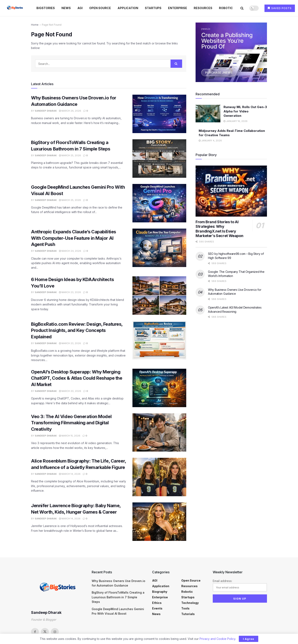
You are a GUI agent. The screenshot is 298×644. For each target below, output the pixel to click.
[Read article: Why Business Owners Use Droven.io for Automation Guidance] (159, 114)
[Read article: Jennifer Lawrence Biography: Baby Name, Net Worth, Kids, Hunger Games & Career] (159, 522)
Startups (153, 8)
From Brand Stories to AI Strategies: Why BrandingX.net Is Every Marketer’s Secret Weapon (219, 229)
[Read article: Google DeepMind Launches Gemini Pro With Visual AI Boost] (159, 203)
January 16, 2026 (236, 121)
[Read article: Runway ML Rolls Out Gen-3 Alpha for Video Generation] (208, 114)
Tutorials (188, 614)
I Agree (249, 639)
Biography (160, 592)
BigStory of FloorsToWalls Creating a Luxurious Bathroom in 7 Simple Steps (118, 597)
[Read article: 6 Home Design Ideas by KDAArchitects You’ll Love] (159, 296)
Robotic (226, 8)
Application (128, 8)
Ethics (157, 603)
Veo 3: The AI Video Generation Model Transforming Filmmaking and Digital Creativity (71, 423)
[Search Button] (242, 8)
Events (157, 608)
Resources (203, 8)
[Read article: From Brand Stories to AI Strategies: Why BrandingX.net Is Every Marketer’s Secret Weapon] (231, 191)
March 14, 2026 (70, 474)
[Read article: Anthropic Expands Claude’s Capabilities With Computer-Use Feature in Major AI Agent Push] (159, 248)
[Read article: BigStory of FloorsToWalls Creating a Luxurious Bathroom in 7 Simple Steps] (159, 159)
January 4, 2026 (210, 141)
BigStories (46, 8)
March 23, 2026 (70, 292)
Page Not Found (52, 25)
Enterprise (178, 8)
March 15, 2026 (70, 436)
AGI (80, 8)
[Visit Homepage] (15, 8)
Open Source (100, 8)
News (66, 8)
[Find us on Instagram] (55, 632)
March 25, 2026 (70, 155)
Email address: (240, 585)
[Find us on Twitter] (45, 632)
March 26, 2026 (70, 111)
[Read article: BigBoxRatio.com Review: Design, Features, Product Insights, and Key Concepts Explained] (159, 340)
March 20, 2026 (70, 391)
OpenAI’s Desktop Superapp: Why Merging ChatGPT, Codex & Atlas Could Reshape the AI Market (77, 378)
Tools (185, 608)
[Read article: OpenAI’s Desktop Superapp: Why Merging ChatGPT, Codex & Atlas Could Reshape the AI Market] (159, 388)
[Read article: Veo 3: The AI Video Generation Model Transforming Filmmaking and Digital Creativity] (159, 433)
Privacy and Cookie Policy (217, 639)
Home (35, 25)
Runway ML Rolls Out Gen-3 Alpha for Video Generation (245, 111)
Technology (190, 603)
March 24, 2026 (70, 251)
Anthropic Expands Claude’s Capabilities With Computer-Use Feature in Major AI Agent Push (74, 238)
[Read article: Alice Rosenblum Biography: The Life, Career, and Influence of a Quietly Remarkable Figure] (159, 477)
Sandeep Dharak (46, 111)
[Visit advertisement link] (231, 52)
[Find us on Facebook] (35, 632)
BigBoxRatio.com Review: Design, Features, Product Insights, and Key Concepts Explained (77, 330)
